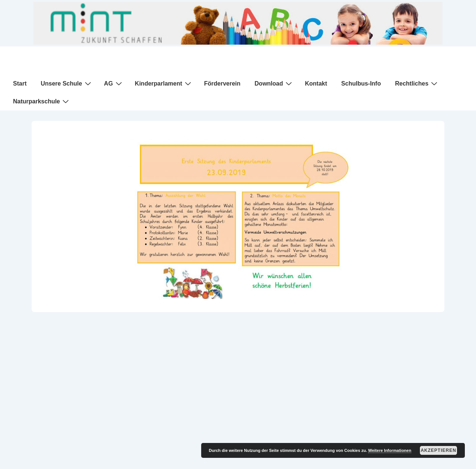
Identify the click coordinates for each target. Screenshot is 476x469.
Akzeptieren (438, 450)
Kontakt (316, 83)
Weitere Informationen (390, 450)
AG (114, 83)
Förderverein (222, 83)
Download (274, 83)
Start (20, 83)
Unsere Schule (67, 83)
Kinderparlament (164, 83)
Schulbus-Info (361, 83)
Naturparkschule (42, 101)
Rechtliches (417, 83)
